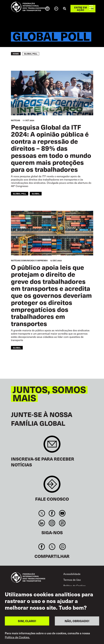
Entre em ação (81, 9)
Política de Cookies (74, 586)
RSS (62, 523)
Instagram (52, 523)
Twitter (42, 513)
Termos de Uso (72, 580)
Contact (52, 486)
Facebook (52, 513)
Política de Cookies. (17, 638)
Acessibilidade (72, 574)
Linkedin (42, 523)
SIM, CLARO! (27, 622)
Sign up (52, 446)
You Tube (62, 513)
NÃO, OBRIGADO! (77, 622)
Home (16, 54)
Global (36, 194)
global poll (20, 194)
